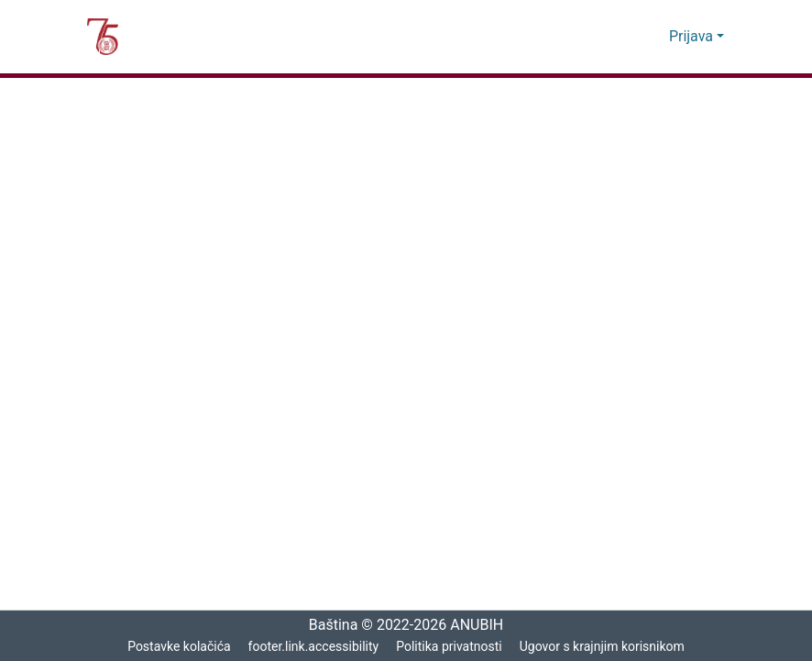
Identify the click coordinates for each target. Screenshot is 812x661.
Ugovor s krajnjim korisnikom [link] (603, 647)
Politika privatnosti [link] (450, 647)
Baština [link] (327, 625)
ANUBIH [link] (482, 625)
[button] (103, 37)
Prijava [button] (693, 37)
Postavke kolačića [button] (178, 647)
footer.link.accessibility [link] (313, 647)
